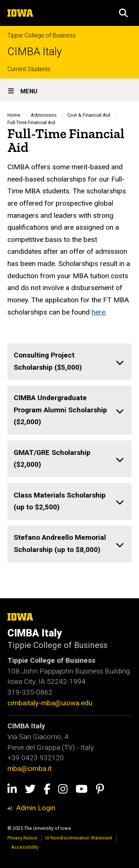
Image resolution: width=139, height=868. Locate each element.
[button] (123, 13)
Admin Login (36, 808)
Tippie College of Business (42, 35)
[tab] (69, 362)
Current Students (29, 69)
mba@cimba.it (30, 769)
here (98, 312)
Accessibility (25, 847)
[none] (69, 362)
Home (14, 115)
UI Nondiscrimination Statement (79, 838)
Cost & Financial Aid (89, 115)
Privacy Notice (22, 838)
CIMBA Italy (35, 52)
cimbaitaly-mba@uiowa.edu (50, 703)
